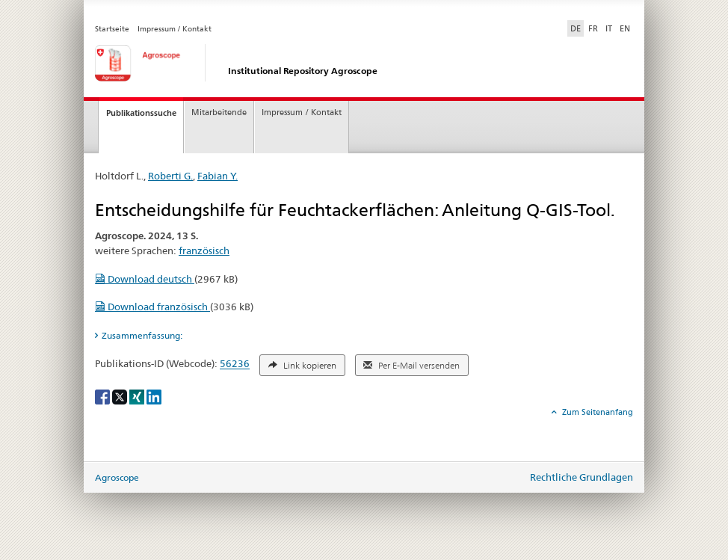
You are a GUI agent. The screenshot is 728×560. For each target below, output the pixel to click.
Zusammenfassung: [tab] (142, 335)
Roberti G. (170, 176)
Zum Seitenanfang (596, 412)
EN (625, 28)
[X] (121, 396)
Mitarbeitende (219, 113)
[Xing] (138, 396)
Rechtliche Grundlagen (582, 477)
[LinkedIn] (154, 396)
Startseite (112, 29)
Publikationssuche (141, 113)
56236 (235, 364)
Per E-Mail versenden (411, 366)
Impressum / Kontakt (175, 29)
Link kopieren (302, 366)
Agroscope (117, 477)
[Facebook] (104, 396)
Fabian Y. (218, 176)
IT (609, 28)
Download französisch (152, 307)
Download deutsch (145, 279)
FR (593, 28)
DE (577, 28)
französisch (204, 250)
